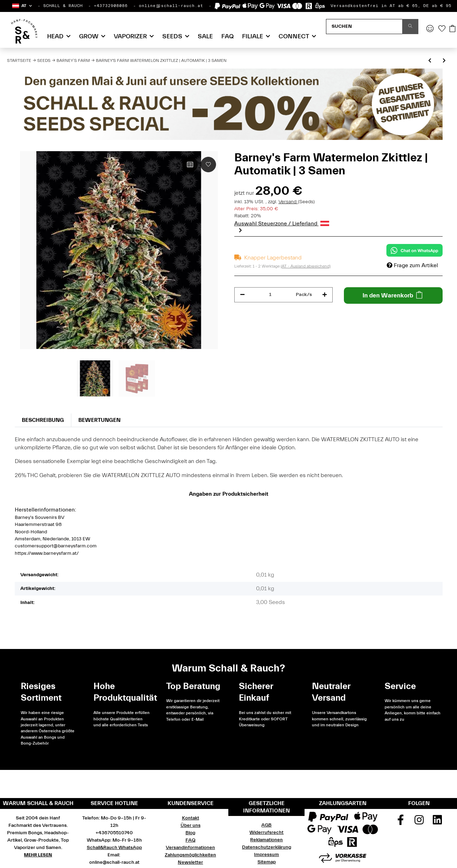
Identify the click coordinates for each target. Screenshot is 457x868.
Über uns (191, 825)
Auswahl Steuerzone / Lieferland (282, 224)
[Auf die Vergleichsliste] (190, 165)
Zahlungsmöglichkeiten (190, 855)
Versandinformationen (190, 848)
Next (240, 230)
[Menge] (270, 295)
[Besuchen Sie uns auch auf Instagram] (419, 822)
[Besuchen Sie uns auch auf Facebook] (400, 822)
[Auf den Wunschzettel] (208, 165)
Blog (190, 833)
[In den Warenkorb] (393, 295)
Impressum (266, 855)
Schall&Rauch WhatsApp (114, 848)
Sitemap (267, 862)
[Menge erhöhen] (325, 295)
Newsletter (190, 862)
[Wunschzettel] (442, 29)
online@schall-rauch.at (171, 6)
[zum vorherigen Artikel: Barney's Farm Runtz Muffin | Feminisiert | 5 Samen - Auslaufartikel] (430, 61)
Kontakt (191, 818)
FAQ (227, 36)
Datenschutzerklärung (267, 847)
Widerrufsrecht (266, 832)
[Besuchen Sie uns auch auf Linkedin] (437, 822)
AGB (266, 825)
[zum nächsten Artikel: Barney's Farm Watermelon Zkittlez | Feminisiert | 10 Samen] (444, 61)
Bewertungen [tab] (99, 420)
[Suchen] (364, 27)
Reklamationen (266, 840)
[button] (22, 6)
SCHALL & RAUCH (63, 6)
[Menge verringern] (242, 295)
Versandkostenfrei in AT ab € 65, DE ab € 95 (391, 6)
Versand (288, 202)
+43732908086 (111, 6)
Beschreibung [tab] (43, 420)
